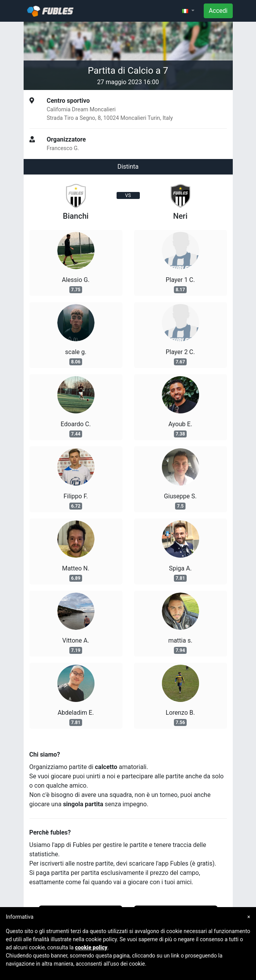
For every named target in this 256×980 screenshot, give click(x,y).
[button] (188, 11)
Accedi (218, 11)
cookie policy (91, 947)
